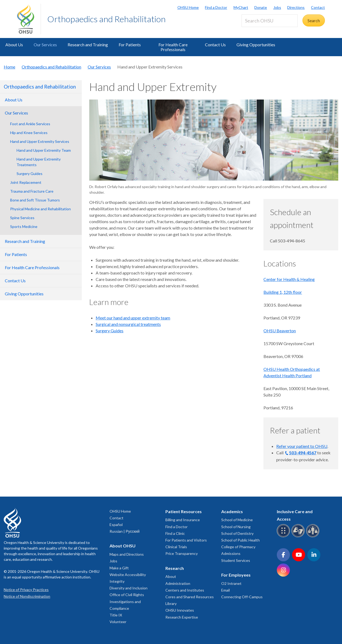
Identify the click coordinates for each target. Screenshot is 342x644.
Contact (318, 7)
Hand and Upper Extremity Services (40, 141)
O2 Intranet (231, 583)
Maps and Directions (127, 554)
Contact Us (215, 45)
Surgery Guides (30, 174)
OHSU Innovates (180, 610)
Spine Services (22, 218)
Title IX (116, 615)
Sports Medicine (24, 226)
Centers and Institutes (185, 590)
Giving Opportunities (256, 45)
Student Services (236, 560)
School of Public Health (240, 540)
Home (9, 67)
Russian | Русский (125, 531)
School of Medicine (237, 520)
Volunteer (118, 622)
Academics (232, 511)
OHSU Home (188, 7)
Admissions (231, 553)
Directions (296, 7)
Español (116, 525)
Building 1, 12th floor (283, 292)
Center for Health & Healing (289, 279)
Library (171, 603)
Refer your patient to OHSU (302, 446)
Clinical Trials (176, 547)
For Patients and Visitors (186, 540)
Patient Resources (184, 511)
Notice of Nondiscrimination (27, 596)
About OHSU (123, 546)
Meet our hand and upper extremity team (133, 318)
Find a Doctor (216, 7)
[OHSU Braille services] (284, 536)
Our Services (45, 45)
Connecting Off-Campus (242, 597)
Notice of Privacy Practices (26, 590)
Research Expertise (182, 617)
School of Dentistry (237, 533)
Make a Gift (119, 568)
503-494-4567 (303, 453)
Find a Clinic (175, 533)
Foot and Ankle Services (30, 124)
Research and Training (88, 45)
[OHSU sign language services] (299, 536)
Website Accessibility (128, 575)
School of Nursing (236, 527)
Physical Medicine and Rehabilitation (40, 209)
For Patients (130, 45)
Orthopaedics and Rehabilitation (106, 19)
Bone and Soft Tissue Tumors (35, 200)
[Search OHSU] (270, 21)
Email (226, 590)
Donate (261, 7)
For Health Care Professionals (173, 47)
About (171, 576)
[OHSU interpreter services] (314, 536)
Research (175, 568)
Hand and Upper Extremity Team (44, 150)
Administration (178, 583)
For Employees (236, 575)
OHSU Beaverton (280, 331)
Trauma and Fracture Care (32, 191)
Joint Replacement (26, 182)
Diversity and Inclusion (129, 588)
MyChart (241, 7)
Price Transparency (182, 553)
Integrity (117, 581)
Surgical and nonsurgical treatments (128, 324)
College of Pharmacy (238, 547)
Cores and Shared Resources (190, 597)
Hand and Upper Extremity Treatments (39, 162)
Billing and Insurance (183, 520)
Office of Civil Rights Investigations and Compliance (127, 601)
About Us (14, 45)
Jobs (277, 7)
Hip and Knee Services (29, 133)
